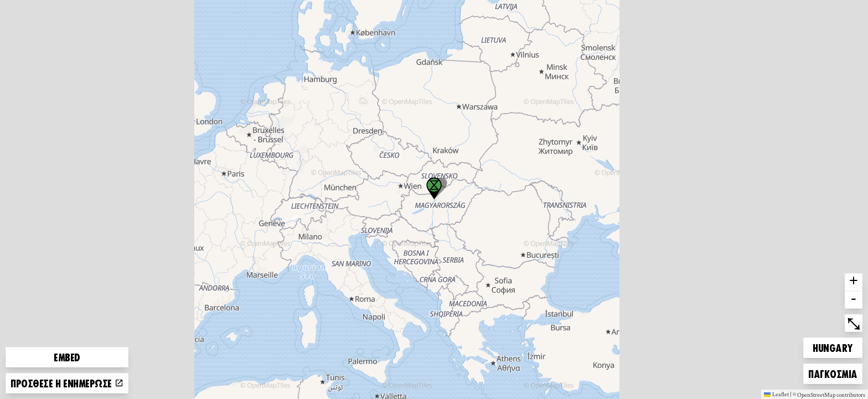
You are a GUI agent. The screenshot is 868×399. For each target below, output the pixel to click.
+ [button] (854, 282)
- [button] (854, 300)
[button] (434, 188)
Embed (67, 357)
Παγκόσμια (833, 372)
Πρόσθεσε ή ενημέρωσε (67, 383)
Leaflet (776, 394)
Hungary (833, 346)
